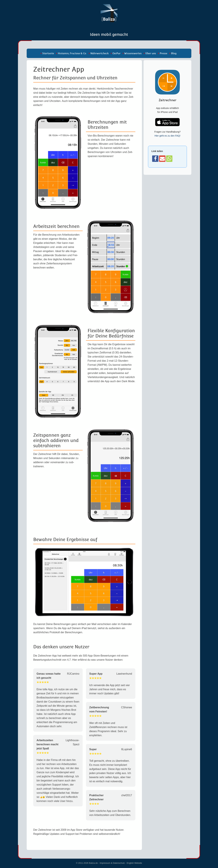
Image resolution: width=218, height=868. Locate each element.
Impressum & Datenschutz (112, 863)
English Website (134, 863)
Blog (174, 53)
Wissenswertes (133, 53)
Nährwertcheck (100, 53)
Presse (163, 53)
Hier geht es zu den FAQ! (167, 136)
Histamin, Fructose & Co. (72, 53)
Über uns (151, 53)
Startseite (48, 53)
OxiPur (116, 53)
